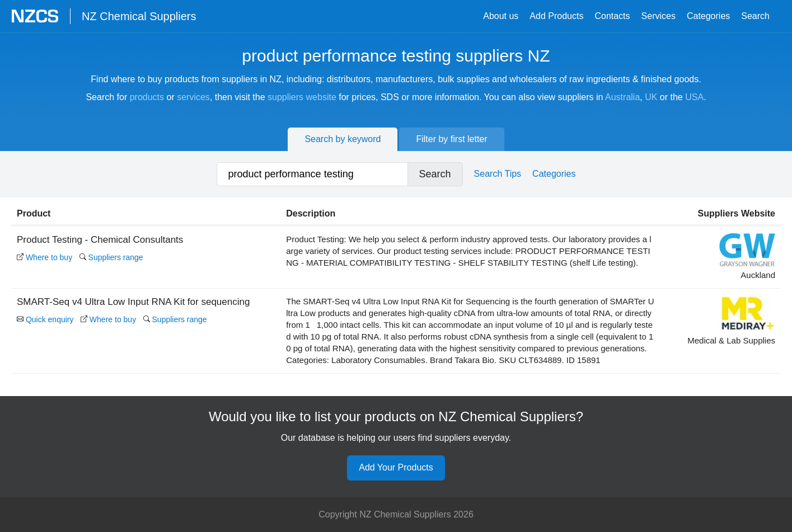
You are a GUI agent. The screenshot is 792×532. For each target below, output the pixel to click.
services (193, 97)
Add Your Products (396, 467)
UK (651, 97)
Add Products (556, 16)
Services (659, 16)
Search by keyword (343, 139)
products (147, 97)
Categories (708, 16)
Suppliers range (111, 257)
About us (501, 16)
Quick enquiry (45, 319)
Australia (622, 97)
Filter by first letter (451, 139)
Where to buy (44, 257)
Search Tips (498, 174)
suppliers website (302, 97)
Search (755, 16)
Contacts (612, 16)
